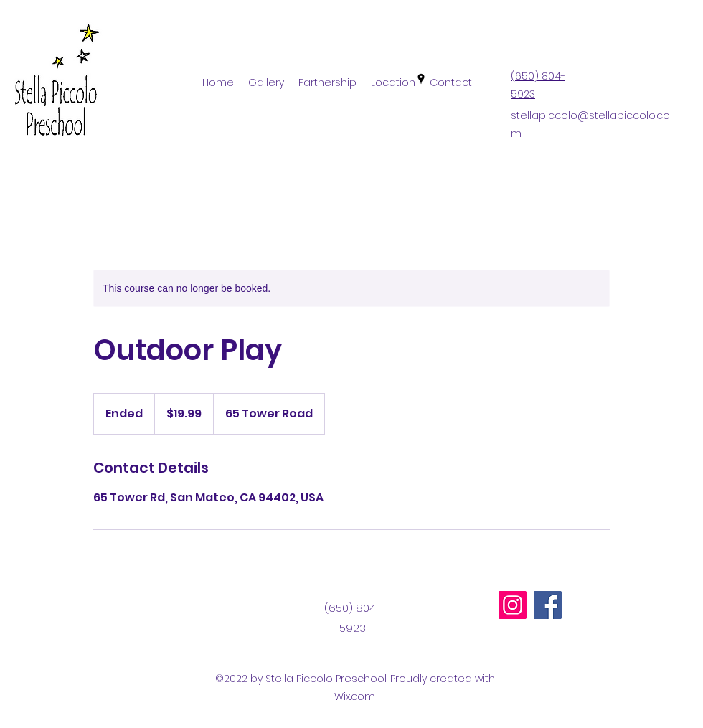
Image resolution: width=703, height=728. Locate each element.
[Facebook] (548, 605)
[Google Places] (421, 79)
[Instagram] (513, 605)
